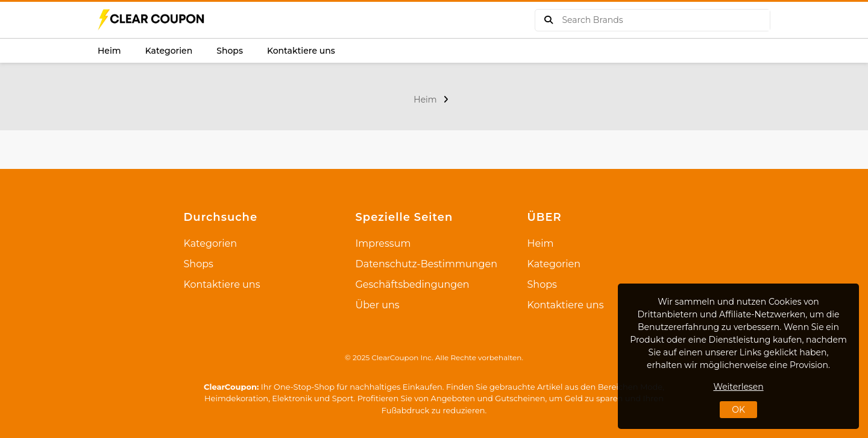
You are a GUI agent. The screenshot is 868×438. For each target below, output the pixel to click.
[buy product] (549, 20)
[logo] (152, 20)
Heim (109, 51)
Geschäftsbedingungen (413, 284)
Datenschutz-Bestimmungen (426, 264)
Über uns (378, 305)
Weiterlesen (738, 387)
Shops (230, 51)
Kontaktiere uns (301, 51)
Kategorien (169, 51)
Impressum (383, 243)
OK (738, 410)
